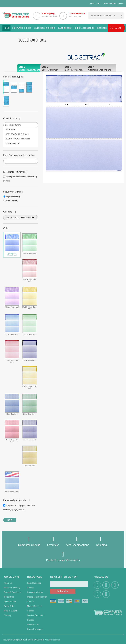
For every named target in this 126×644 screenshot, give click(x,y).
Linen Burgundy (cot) (12, 431)
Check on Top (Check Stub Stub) (6, 87)
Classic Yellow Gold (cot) (30, 377)
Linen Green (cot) (30, 404)
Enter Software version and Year (19, 155)
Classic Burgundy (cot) (12, 352)
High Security (12, 201)
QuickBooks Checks (45, 28)
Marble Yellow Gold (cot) (30, 298)
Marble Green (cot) (30, 244)
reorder (102, 28)
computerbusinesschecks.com (28, 642)
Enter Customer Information (55, 70)
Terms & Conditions (13, 594)
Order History (110, 4)
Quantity (8, 212)
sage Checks (65, 28)
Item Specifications (77, 541)
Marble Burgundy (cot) (30, 271)
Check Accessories (84, 28)
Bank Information (78, 68)
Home (7, 28)
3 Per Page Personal (6, 101)
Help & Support (11, 613)
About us (8, 585)
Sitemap (8, 617)
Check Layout (10, 118)
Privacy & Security (12, 590)
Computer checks (22, 28)
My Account (95, 4)
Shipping (102, 541)
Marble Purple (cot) (12, 297)
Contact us (9, 599)
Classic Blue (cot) (12, 325)
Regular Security (13, 197)
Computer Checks (29, 541)
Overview (53, 541)
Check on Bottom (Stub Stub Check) (21, 87)
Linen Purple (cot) (30, 430)
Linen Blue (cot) (12, 404)
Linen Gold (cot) (30, 456)
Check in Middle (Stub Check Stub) (14, 87)
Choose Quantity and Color (32, 70)
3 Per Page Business (29, 87)
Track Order (9, 608)
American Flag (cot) (12, 482)
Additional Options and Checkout (101, 70)
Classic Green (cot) (30, 325)
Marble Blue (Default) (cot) (12, 245)
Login (121, 4)
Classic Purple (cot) (30, 351)
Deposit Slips (33, 627)
